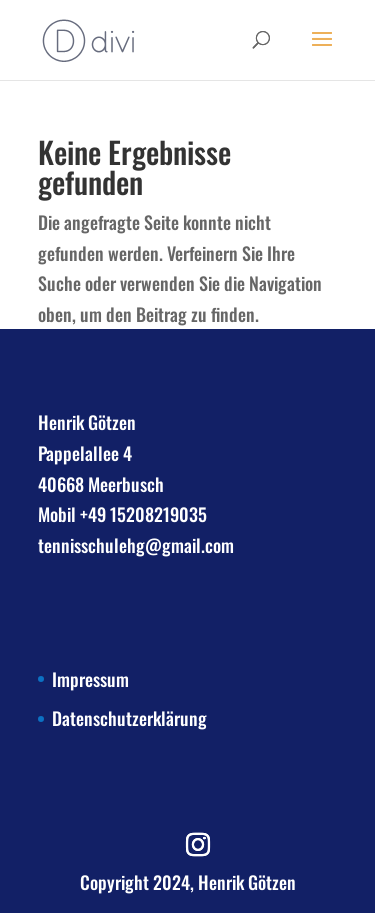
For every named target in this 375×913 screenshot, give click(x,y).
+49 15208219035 (143, 514)
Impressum (90, 679)
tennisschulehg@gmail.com (136, 545)
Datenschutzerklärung (129, 718)
